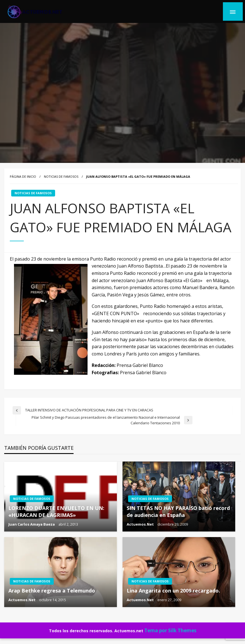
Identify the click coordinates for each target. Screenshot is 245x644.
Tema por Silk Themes (170, 630)
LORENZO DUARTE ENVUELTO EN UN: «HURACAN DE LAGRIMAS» (56, 511)
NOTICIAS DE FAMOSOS (61, 176)
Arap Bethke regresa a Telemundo (52, 591)
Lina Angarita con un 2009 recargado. (173, 591)
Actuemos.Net (141, 524)
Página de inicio (23, 176)
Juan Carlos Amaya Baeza (32, 524)
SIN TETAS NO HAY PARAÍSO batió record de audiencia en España (178, 511)
